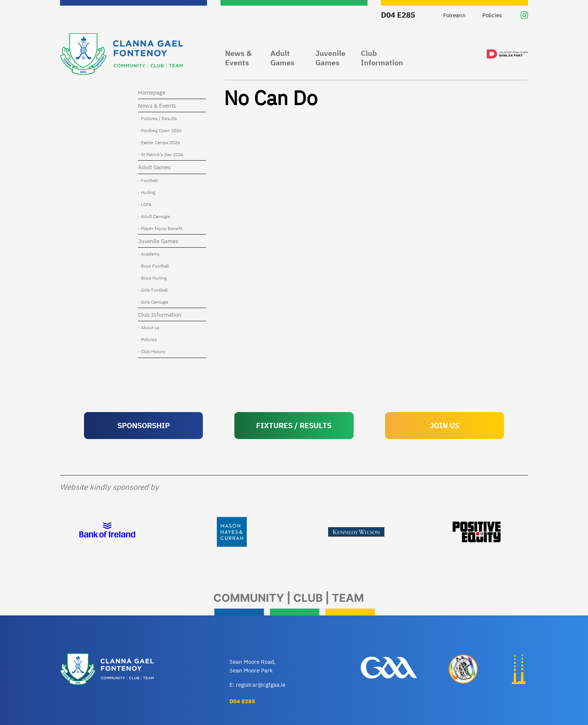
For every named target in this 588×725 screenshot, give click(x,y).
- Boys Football (153, 266)
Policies (492, 15)
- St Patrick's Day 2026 (161, 154)
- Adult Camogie (154, 216)
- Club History (152, 351)
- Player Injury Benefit (160, 228)
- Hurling (147, 192)
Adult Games (282, 58)
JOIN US (445, 425)
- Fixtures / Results (157, 118)
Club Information (382, 58)
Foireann (454, 15)
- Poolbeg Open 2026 (160, 130)
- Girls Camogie (153, 302)
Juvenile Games (330, 58)
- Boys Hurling (152, 278)
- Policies (147, 339)
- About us (149, 327)
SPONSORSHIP (144, 425)
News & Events (238, 58)
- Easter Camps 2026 (159, 142)
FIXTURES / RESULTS (294, 425)
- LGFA (145, 204)
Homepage (152, 92)
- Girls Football (153, 290)
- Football (148, 180)
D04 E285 (398, 15)
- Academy (149, 254)
